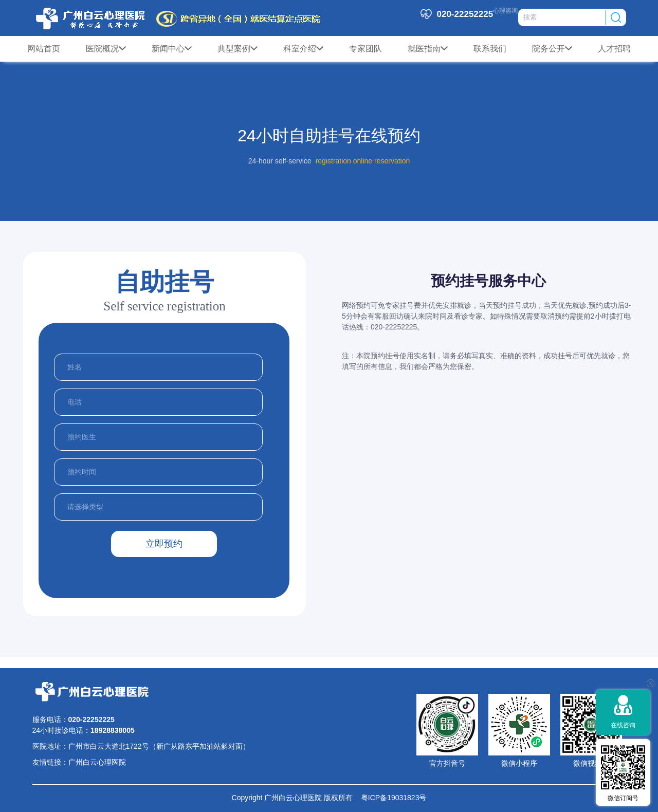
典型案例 (237, 49)
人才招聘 (614, 49)
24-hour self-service (280, 161)
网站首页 (44, 49)
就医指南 (428, 49)
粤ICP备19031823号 (389, 798)
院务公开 (552, 49)
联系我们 (490, 49)
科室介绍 (303, 49)
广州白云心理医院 (97, 762)
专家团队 (365, 49)
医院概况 (106, 49)
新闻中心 (172, 49)
